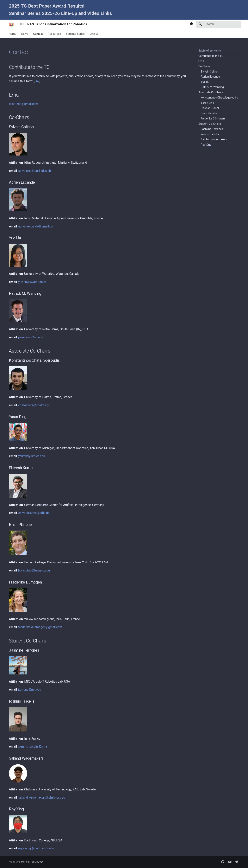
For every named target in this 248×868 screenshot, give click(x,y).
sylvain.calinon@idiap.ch (34, 171)
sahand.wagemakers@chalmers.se (42, 798)
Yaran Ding (207, 103)
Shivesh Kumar (210, 108)
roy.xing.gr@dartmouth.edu (36, 848)
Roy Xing (206, 145)
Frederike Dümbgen (213, 118)
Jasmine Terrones (212, 129)
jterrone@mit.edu (30, 689)
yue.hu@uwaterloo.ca (32, 282)
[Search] (219, 24)
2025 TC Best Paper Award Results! (47, 6)
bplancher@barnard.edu (34, 570)
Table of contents (210, 51)
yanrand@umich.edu (32, 456)
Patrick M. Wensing (212, 87)
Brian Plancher (210, 113)
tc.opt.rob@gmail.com (23, 104)
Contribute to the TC (211, 56)
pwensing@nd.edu (31, 337)
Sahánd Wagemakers (214, 139)
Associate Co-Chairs (211, 92)
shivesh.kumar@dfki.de (34, 513)
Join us (94, 34)
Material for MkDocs (32, 862)
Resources (54, 34)
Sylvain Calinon (210, 72)
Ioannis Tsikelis (210, 134)
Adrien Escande (210, 77)
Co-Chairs (204, 66)
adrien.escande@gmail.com (37, 226)
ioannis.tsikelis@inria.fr (34, 747)
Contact (38, 34)
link (37, 81)
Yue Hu (205, 82)
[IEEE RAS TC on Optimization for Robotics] (11, 24)
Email (202, 61)
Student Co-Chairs (210, 124)
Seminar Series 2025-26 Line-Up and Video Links (60, 13)
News (25, 34)
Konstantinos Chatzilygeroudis (219, 98)
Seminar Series (75, 34)
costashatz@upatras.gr (34, 405)
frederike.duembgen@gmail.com (40, 627)
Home (13, 34)
